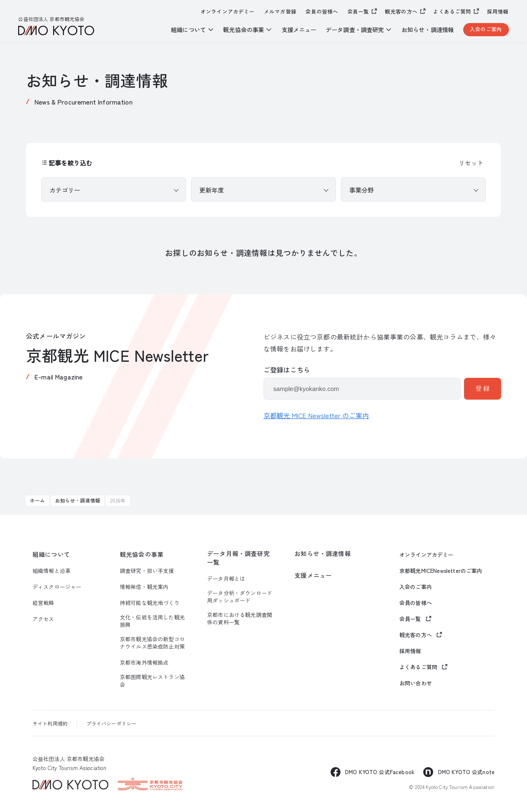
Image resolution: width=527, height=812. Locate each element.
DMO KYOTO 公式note (466, 772)
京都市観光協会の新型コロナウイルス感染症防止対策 (152, 643)
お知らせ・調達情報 (428, 30)
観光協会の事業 (142, 554)
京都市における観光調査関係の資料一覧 (240, 619)
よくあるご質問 (452, 11)
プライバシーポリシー (112, 723)
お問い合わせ (416, 683)
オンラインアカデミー (228, 12)
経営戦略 (43, 603)
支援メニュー (299, 30)
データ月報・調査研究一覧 (238, 558)
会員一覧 (358, 11)
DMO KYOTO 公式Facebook (380, 772)
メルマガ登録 (280, 12)
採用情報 (498, 12)
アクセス (43, 619)
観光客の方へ (401, 11)
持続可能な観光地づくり (150, 603)
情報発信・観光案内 (144, 587)
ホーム (37, 500)
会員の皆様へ (322, 12)
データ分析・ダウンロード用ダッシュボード (240, 597)
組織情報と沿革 (51, 571)
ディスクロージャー (57, 587)
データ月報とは (226, 579)
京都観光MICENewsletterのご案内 (441, 571)
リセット (471, 163)
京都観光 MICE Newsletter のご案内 (316, 415)
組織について (51, 554)
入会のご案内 (486, 29)
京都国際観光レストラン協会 (152, 681)
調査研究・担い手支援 (147, 571)
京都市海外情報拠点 (144, 663)
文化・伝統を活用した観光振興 (152, 621)
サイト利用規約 (50, 723)
